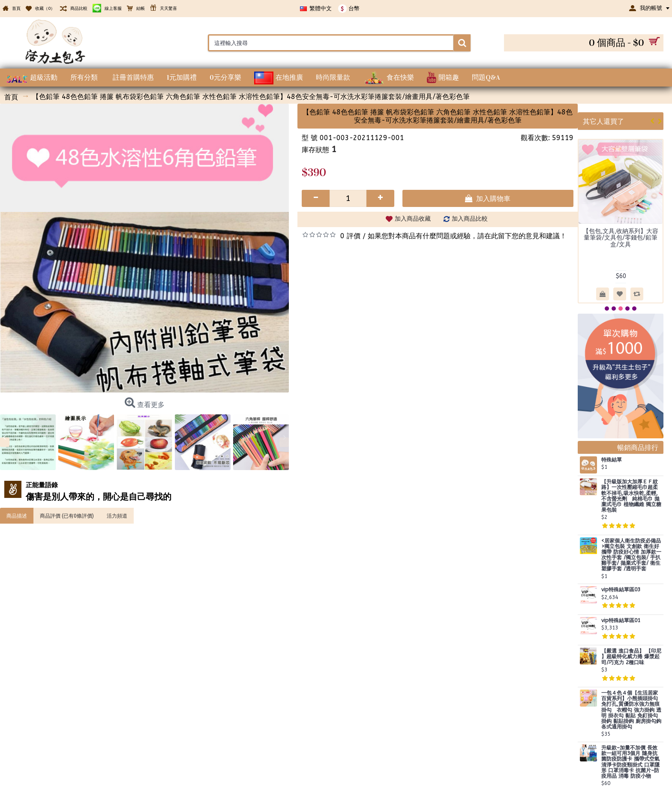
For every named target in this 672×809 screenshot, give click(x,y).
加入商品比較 (470, 219)
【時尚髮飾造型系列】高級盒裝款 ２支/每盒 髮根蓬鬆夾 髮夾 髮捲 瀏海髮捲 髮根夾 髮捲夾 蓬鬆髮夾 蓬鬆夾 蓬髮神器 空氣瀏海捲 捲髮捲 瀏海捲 (621, 248)
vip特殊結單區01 (621, 621)
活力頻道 (117, 515)
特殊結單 (612, 460)
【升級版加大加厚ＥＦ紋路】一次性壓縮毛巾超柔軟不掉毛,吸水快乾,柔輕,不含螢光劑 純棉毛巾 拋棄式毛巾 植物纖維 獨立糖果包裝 (631, 496)
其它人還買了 (603, 121)
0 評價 (350, 236)
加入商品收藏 (413, 219)
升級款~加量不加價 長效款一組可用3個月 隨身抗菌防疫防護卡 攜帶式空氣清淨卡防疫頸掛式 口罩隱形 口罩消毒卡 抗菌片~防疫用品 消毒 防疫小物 (630, 762)
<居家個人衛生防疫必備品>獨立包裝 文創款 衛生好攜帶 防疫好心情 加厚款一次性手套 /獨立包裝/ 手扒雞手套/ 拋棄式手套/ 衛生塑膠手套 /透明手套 (631, 555)
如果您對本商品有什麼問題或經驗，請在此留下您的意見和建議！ (467, 236)
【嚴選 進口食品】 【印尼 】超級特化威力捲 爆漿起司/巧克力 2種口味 (631, 657)
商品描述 (17, 515)
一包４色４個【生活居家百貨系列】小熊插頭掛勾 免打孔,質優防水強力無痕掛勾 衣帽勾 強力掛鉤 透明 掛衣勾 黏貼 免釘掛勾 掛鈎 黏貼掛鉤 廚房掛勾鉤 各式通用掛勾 (631, 710)
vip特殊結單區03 (621, 590)
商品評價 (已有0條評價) (67, 515)
